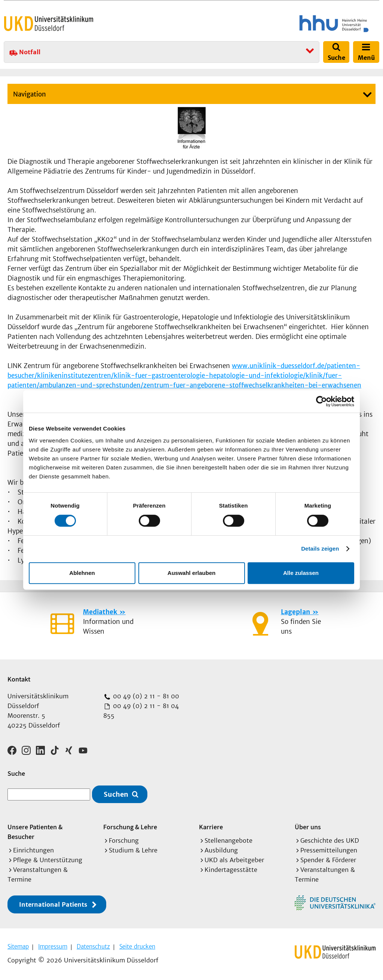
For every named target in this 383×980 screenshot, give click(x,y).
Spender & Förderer (328, 860)
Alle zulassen (301, 573)
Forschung (124, 840)
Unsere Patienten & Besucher (35, 832)
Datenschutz (93, 947)
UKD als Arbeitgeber (234, 860)
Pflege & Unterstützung (48, 860)
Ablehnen (82, 573)
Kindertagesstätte (231, 870)
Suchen (116, 794)
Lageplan (295, 612)
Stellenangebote (229, 840)
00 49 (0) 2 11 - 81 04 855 (141, 711)
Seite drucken (137, 947)
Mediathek (100, 612)
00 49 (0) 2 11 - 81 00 (145, 696)
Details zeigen (320, 549)
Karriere (211, 827)
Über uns (308, 827)
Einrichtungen (33, 850)
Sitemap (18, 947)
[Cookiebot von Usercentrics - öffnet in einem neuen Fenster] (321, 401)
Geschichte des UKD (330, 840)
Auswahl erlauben (191, 573)
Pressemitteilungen (329, 850)
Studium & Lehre (133, 850)
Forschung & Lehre (130, 827)
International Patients (53, 904)
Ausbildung (221, 850)
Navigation (30, 94)
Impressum (53, 947)
